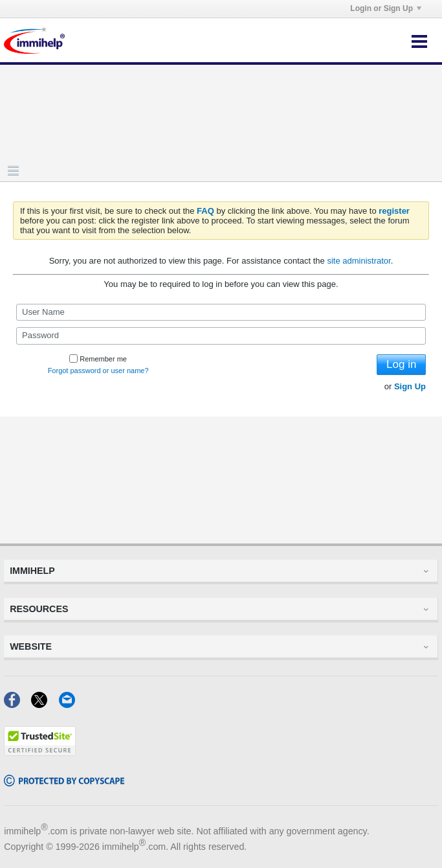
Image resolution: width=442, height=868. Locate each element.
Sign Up (410, 386)
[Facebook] (17, 704)
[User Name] (221, 312)
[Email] (71, 704)
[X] (45, 704)
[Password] (221, 336)
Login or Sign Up (386, 8)
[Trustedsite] (40, 752)
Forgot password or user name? (98, 371)
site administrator (359, 261)
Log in (401, 364)
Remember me (98, 359)
